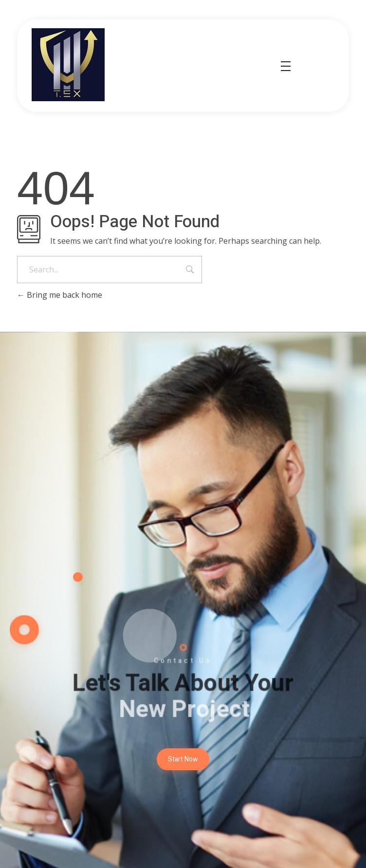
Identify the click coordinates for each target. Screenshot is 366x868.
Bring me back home (60, 295)
